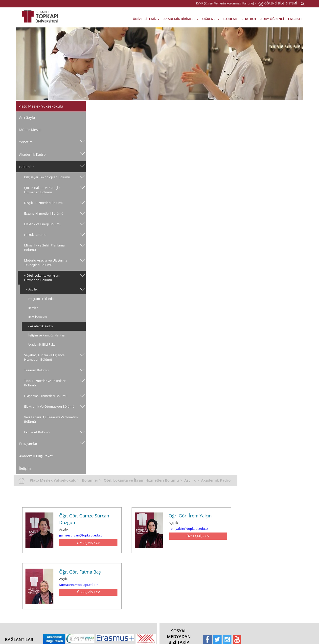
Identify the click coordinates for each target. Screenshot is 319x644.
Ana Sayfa (27, 117)
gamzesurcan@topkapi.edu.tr (148, 170)
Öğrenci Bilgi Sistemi (130, 549)
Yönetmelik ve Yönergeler (41, 557)
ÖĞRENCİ (211, 19)
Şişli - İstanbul (264, 565)
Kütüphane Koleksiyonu (178, 557)
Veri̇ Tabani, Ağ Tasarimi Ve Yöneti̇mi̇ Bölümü (44, 424)
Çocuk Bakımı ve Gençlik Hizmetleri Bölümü (42, 190)
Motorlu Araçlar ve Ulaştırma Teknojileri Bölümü (46, 263)
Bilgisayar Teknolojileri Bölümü (47, 177)
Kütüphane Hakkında (176, 533)
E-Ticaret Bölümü (37, 437)
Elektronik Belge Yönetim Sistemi (41, 607)
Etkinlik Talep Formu (37, 617)
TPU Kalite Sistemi (36, 573)
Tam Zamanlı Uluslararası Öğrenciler (226, 559)
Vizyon (28, 533)
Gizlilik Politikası (34, 581)
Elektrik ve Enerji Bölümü (43, 224)
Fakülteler (77, 533)
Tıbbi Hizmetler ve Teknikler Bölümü (45, 383)
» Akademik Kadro (40, 326)
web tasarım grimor (17, 637)
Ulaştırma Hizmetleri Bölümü (46, 396)
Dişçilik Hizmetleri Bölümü (44, 203)
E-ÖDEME (230, 19)
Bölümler (27, 167)
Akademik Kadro (33, 154)
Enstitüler (76, 541)
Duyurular (215, 569)
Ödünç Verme (171, 541)
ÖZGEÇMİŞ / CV (155, 177)
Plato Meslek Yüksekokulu (120, 106)
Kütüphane (123, 565)
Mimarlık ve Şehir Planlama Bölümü (45, 247)
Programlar (28, 448)
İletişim (25, 473)
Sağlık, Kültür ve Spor (130, 581)
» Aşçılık (32, 289)
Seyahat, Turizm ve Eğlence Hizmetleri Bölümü (45, 357)
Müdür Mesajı (30, 130)
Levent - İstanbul (266, 573)
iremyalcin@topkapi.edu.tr (255, 163)
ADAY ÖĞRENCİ (272, 19)
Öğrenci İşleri (125, 541)
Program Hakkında (41, 299)
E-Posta (29, 597)
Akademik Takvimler (130, 533)
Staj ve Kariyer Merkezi (131, 573)
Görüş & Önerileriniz (268, 597)
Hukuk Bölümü (35, 235)
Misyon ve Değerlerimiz (40, 541)
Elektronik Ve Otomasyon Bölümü (43, 409)
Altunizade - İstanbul (268, 581)
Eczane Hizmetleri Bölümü (44, 213)
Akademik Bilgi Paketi (43, 344)
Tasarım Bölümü (36, 370)
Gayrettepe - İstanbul (269, 589)
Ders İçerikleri (37, 317)
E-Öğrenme (124, 557)
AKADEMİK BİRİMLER (181, 19)
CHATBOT (249, 19)
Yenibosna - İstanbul (268, 557)
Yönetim (26, 142)
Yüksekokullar (79, 549)
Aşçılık (257, 106)
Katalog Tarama (173, 549)
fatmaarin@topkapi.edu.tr (146, 219)
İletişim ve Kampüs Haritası (47, 335)
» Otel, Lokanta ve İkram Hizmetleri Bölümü (42, 278)
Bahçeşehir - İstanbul (269, 541)
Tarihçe (29, 549)
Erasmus (214, 549)
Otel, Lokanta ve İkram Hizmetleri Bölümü (208, 106)
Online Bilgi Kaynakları (177, 565)
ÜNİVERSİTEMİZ (146, 19)
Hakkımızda (216, 533)
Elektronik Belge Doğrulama (43, 589)
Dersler (33, 308)
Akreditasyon (217, 541)
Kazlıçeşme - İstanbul (269, 533)
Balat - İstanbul (265, 549)
